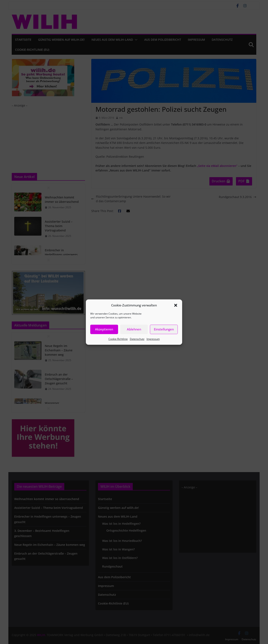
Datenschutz (137, 339)
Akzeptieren (104, 329)
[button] (176, 305)
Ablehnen (134, 329)
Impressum (153, 339)
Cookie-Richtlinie (118, 339)
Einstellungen (164, 329)
